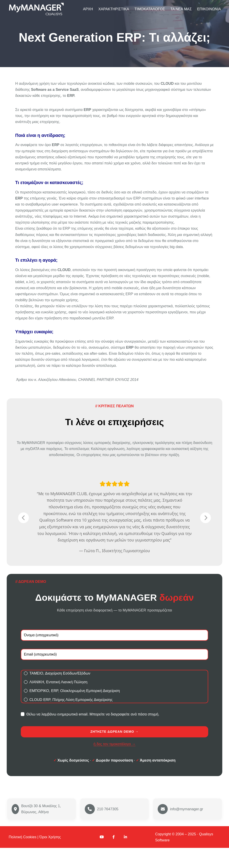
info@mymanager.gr (187, 829)
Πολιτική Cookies (23, 857)
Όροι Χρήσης (50, 857)
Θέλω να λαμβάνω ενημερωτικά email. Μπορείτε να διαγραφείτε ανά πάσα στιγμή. (90, 734)
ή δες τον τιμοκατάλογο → (114, 764)
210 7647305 (108, 829)
